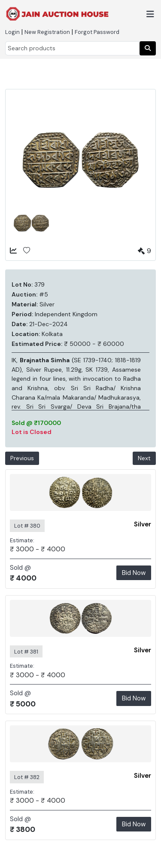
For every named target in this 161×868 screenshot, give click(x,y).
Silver (143, 524)
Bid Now (134, 573)
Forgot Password (97, 32)
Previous (22, 458)
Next (144, 458)
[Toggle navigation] (150, 14)
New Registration (47, 32)
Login (12, 32)
